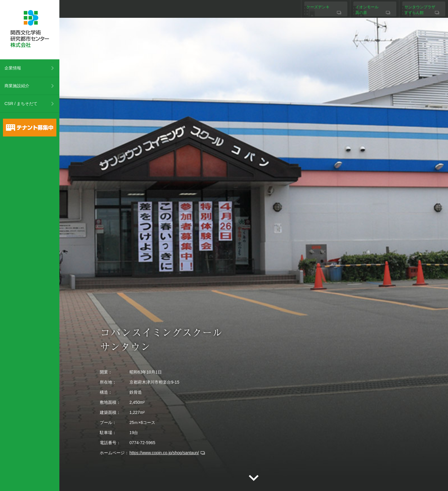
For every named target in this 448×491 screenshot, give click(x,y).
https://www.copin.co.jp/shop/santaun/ (164, 453)
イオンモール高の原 (367, 10)
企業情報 (13, 68)
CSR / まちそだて (21, 104)
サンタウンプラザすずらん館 (420, 10)
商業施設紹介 (17, 86)
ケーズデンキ (318, 7)
